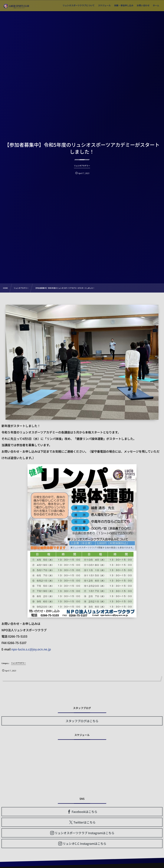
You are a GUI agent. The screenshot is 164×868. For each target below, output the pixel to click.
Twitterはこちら (85, 822)
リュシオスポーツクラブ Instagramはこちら (85, 833)
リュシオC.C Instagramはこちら (84, 844)
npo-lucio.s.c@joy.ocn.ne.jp (31, 649)
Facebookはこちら (85, 812)
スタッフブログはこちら (82, 721)
